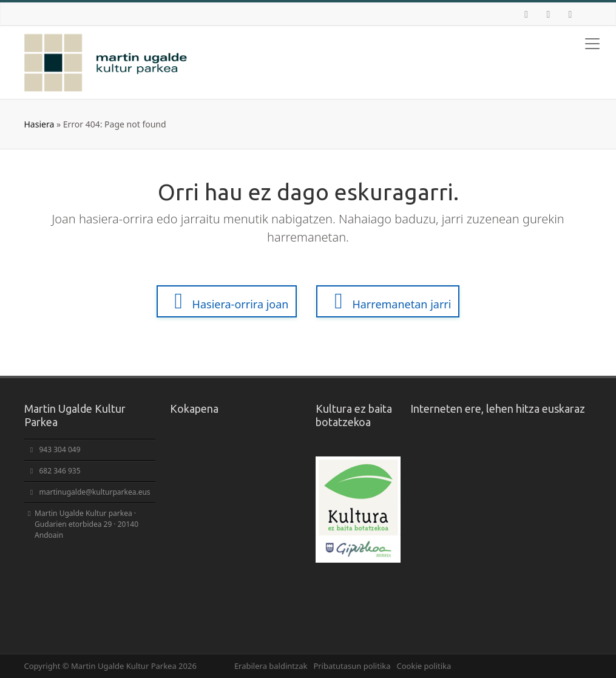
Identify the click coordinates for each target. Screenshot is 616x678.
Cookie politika (424, 666)
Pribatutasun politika (352, 666)
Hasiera (39, 124)
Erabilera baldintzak (271, 666)
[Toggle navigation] (592, 44)
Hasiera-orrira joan (227, 301)
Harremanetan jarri (388, 301)
